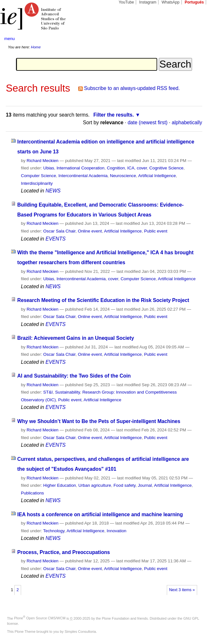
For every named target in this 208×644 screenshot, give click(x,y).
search (193, 39)
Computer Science (39, 176)
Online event (90, 231)
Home (36, 47)
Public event (156, 231)
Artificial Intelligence (157, 176)
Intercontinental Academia (83, 176)
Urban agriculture (95, 485)
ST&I (48, 392)
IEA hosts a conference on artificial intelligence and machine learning (100, 514)
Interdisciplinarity (37, 183)
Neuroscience (123, 176)
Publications (33, 493)
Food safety (124, 485)
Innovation (117, 531)
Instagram (148, 2)
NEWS (53, 191)
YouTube (127, 2)
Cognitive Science (166, 168)
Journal (145, 485)
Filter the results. (114, 115)
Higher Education (60, 485)
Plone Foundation (116, 618)
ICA (131, 168)
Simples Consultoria (80, 632)
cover (142, 168)
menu (9, 39)
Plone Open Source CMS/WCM (40, 618)
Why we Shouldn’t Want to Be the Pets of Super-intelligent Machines (99, 421)
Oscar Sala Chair (59, 231)
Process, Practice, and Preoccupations (64, 552)
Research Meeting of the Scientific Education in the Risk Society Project (103, 300)
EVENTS (55, 239)
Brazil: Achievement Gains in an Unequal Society (76, 338)
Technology (54, 531)
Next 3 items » (182, 590)
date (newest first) (147, 122)
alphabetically (187, 122)
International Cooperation (81, 168)
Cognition (116, 168)
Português (194, 2)
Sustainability (67, 392)
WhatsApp (171, 2)
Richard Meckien (42, 161)
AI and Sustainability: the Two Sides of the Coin (74, 376)
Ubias (49, 168)
